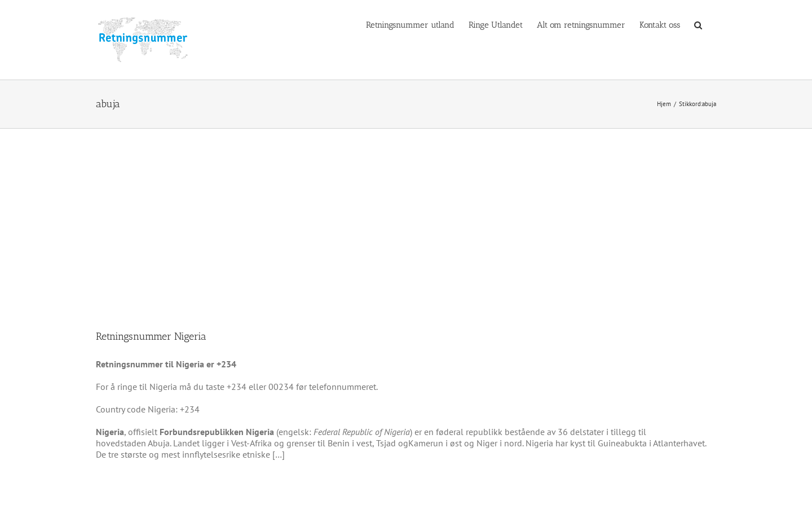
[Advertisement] (406, 213)
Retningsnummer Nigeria (151, 336)
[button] (698, 24)
